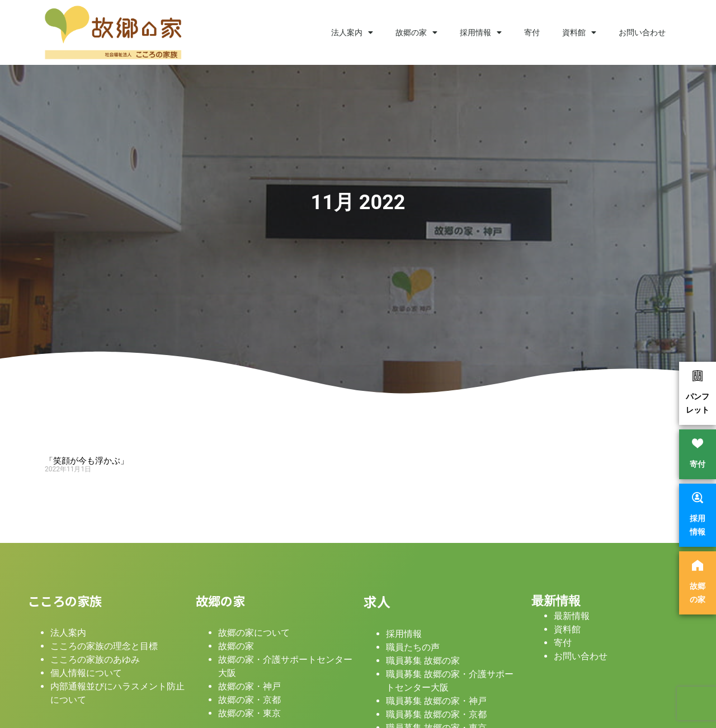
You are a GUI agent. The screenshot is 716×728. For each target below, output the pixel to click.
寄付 (532, 32)
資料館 (579, 32)
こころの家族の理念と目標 (104, 646)
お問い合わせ (642, 32)
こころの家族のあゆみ (95, 660)
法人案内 (352, 32)
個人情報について (86, 673)
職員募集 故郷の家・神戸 (436, 701)
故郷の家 (416, 32)
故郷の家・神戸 (249, 686)
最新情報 (556, 601)
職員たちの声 (413, 647)
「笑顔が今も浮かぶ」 (87, 461)
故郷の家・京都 (249, 700)
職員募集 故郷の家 (423, 661)
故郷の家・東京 (249, 713)
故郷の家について (254, 633)
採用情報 (481, 32)
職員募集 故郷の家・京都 (436, 714)
